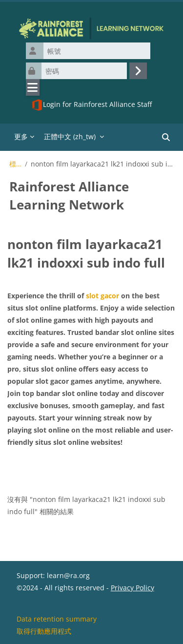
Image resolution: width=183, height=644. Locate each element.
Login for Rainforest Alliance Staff (91, 105)
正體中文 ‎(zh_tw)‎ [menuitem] (70, 136)
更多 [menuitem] (21, 136)
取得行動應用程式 (44, 631)
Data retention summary (57, 619)
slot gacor (102, 296)
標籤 (15, 164)
